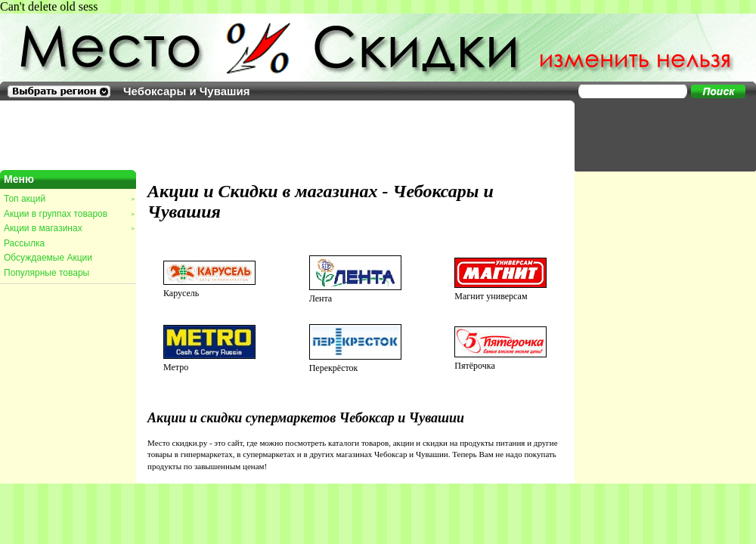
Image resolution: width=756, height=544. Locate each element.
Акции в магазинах (69, 228)
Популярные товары (46, 273)
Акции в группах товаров (69, 214)
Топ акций (69, 199)
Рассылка (24, 243)
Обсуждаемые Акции (48, 258)
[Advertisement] (658, 134)
